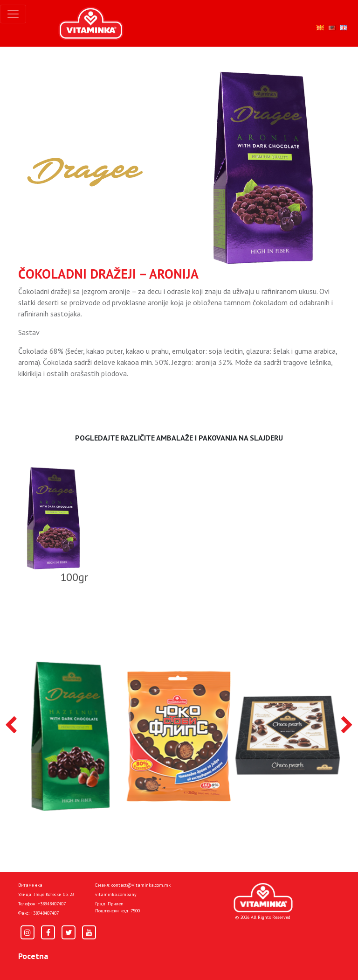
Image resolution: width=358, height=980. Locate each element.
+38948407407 (52, 904)
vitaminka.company (116, 894)
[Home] (263, 898)
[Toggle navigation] (13, 14)
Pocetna (33, 956)
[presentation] (11, 726)
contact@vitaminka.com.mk (141, 885)
